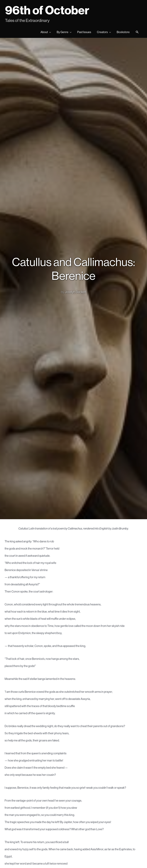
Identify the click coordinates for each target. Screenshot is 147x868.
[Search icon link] (137, 32)
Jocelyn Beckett (75, 292)
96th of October (47, 10)
